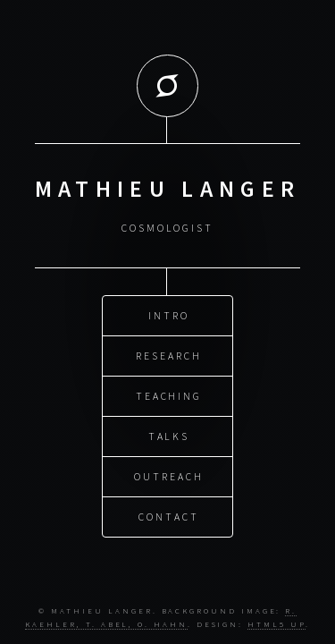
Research (168, 355)
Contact (169, 516)
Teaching (169, 395)
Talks (169, 435)
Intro (169, 314)
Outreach (168, 475)
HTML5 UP (276, 624)
